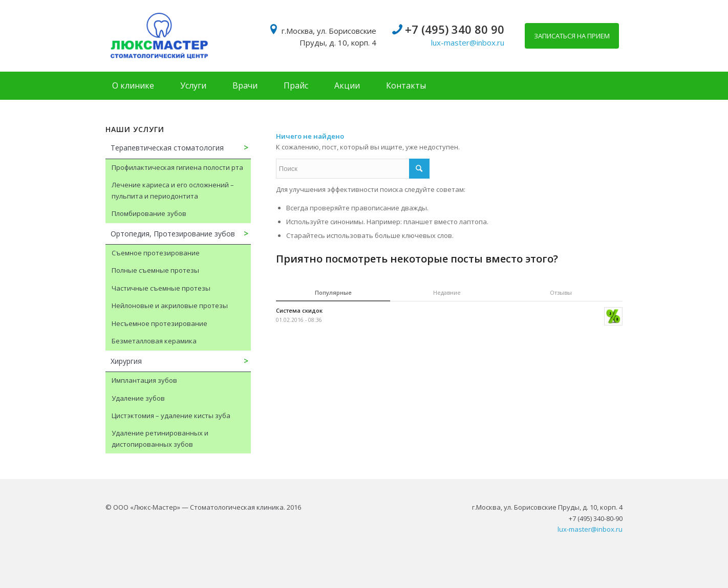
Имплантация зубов (144, 380)
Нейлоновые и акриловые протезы (170, 306)
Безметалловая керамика (154, 341)
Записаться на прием (572, 36)
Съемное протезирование (156, 253)
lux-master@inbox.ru (468, 42)
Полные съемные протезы (155, 270)
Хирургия (126, 361)
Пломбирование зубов (149, 213)
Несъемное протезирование (159, 323)
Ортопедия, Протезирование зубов (173, 234)
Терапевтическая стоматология (167, 148)
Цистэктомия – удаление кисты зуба (171, 416)
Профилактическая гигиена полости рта (177, 167)
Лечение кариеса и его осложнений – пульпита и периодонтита (173, 190)
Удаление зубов (138, 398)
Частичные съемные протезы (161, 288)
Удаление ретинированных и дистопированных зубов (160, 438)
